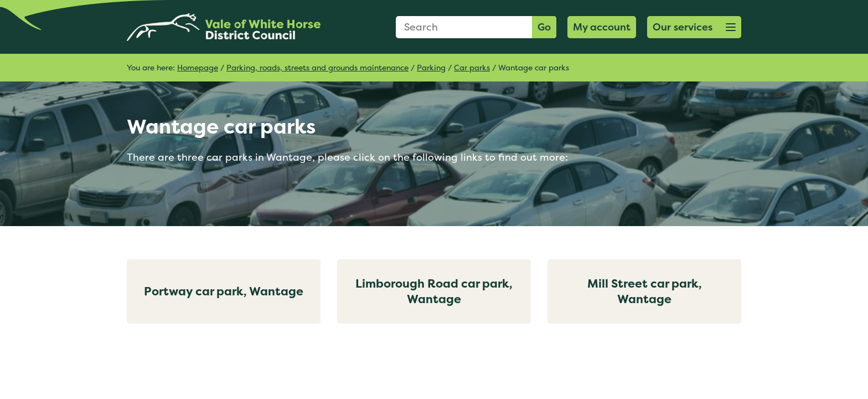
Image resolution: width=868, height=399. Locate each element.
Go (544, 27)
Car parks (472, 67)
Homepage (198, 67)
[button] (694, 27)
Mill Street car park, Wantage (645, 291)
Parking (431, 67)
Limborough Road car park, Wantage (434, 291)
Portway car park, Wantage (224, 291)
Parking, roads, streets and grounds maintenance (317, 67)
